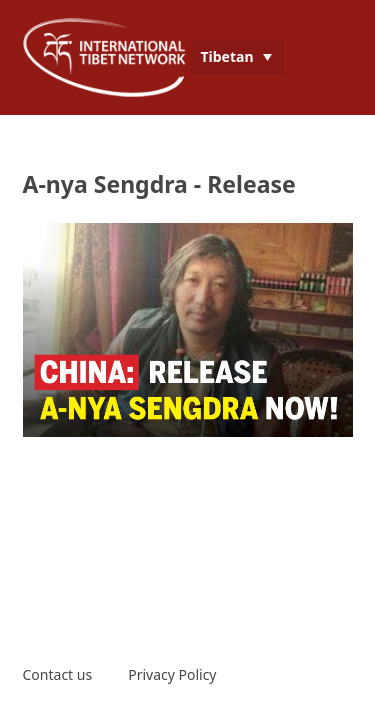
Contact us (58, 674)
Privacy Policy (172, 674)
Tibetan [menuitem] (227, 56)
